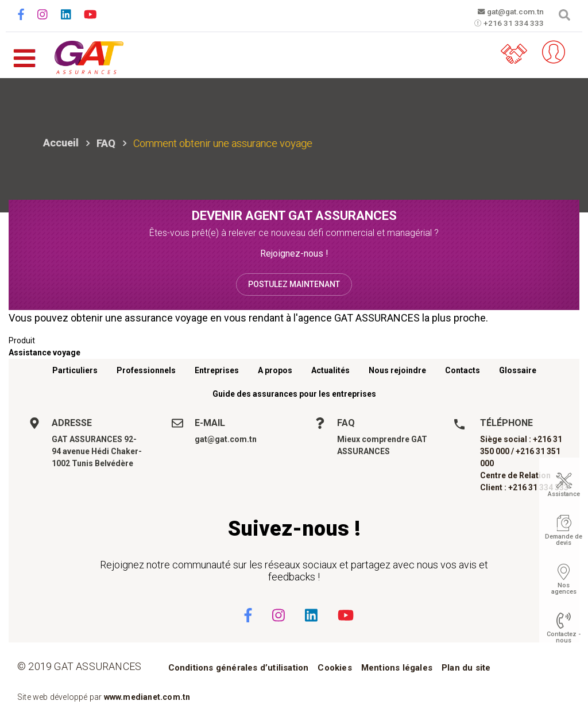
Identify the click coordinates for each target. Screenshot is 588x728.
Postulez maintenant (294, 284)
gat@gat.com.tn (507, 11)
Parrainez (516, 52)
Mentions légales (397, 668)
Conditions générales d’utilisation (239, 668)
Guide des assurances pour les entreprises (294, 394)
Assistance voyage (45, 353)
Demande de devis (564, 540)
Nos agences (564, 588)
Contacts (463, 370)
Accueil (61, 143)
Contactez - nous (564, 637)
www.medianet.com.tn (147, 697)
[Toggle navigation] (24, 53)
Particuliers (75, 370)
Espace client (551, 52)
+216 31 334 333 (507, 24)
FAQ (106, 143)
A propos (275, 370)
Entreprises (217, 370)
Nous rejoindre (397, 370)
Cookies (334, 668)
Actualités (330, 370)
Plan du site (466, 668)
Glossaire (518, 370)
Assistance (564, 494)
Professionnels (146, 370)
